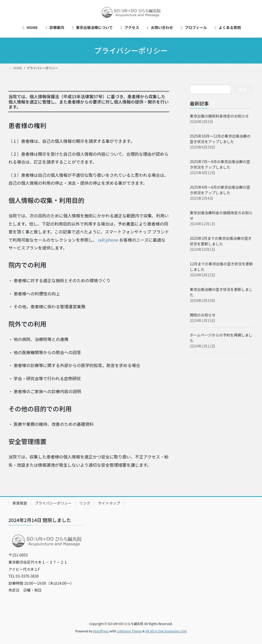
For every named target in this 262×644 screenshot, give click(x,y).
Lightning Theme (129, 631)
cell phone (108, 240)
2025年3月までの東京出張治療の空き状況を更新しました (221, 241)
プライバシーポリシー (53, 503)
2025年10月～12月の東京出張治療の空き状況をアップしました (220, 139)
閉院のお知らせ (203, 315)
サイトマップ (109, 503)
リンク (85, 503)
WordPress (101, 631)
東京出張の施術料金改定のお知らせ (219, 116)
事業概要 (20, 503)
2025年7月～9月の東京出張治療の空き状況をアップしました (220, 164)
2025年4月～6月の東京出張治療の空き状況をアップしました (220, 190)
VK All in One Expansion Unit (166, 631)
